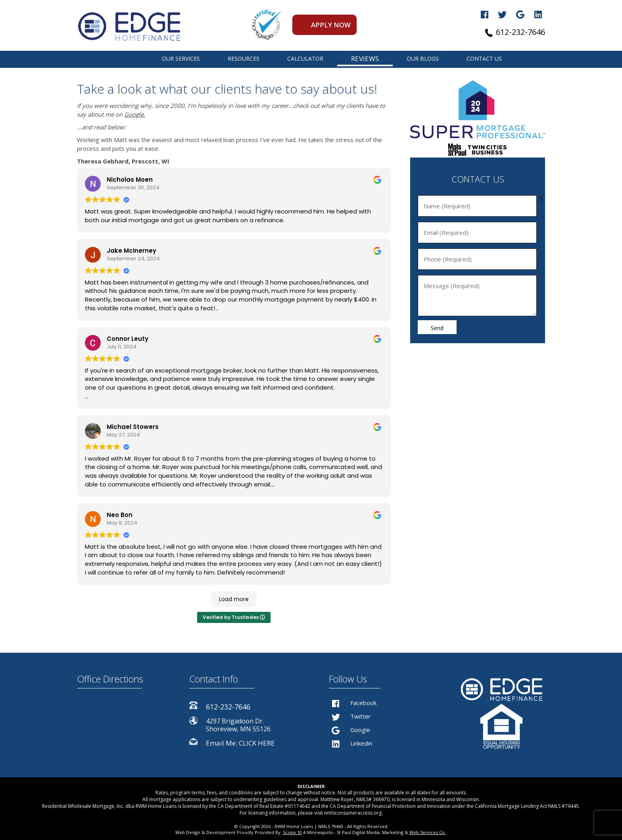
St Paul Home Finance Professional (132, 59)
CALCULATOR (305, 59)
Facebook (353, 703)
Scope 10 (292, 832)
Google (349, 730)
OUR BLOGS (423, 59)
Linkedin (350, 743)
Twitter (350, 716)
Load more (234, 599)
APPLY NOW (331, 25)
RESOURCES (244, 59)
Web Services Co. (428, 832)
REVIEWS (365, 59)
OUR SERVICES (181, 59)
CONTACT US (484, 59)
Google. (135, 114)
